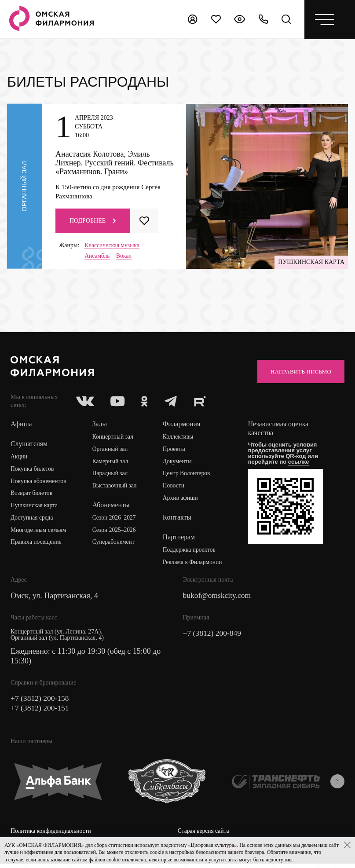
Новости (174, 488)
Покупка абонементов (39, 483)
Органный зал (111, 451)
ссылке (300, 463)
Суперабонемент (115, 544)
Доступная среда (33, 520)
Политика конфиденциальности (52, 834)
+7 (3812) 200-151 (40, 711)
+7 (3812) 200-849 (213, 636)
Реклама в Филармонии (194, 564)
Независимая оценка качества (280, 430)
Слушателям (29, 445)
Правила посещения (37, 544)
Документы (178, 463)
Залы (100, 426)
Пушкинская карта (35, 507)
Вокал (125, 256)
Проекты (175, 451)
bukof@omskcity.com (218, 598)
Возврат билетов (32, 495)
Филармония (182, 426)
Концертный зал (114, 438)
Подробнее (93, 221)
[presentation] (337, 784)
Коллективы (179, 438)
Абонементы (112, 507)
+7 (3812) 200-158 (40, 701)
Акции (19, 458)
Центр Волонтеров (188, 475)
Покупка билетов (33, 471)
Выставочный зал (116, 488)
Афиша (21, 426)
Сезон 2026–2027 (115, 520)
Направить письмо (298, 372)
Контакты (178, 519)
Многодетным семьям (39, 532)
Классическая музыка (113, 245)
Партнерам (179, 539)
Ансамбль (97, 256)
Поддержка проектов (190, 552)
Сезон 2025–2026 (115, 532)
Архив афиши (181, 500)
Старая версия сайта (204, 834)
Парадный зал (111, 475)
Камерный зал (111, 463)
